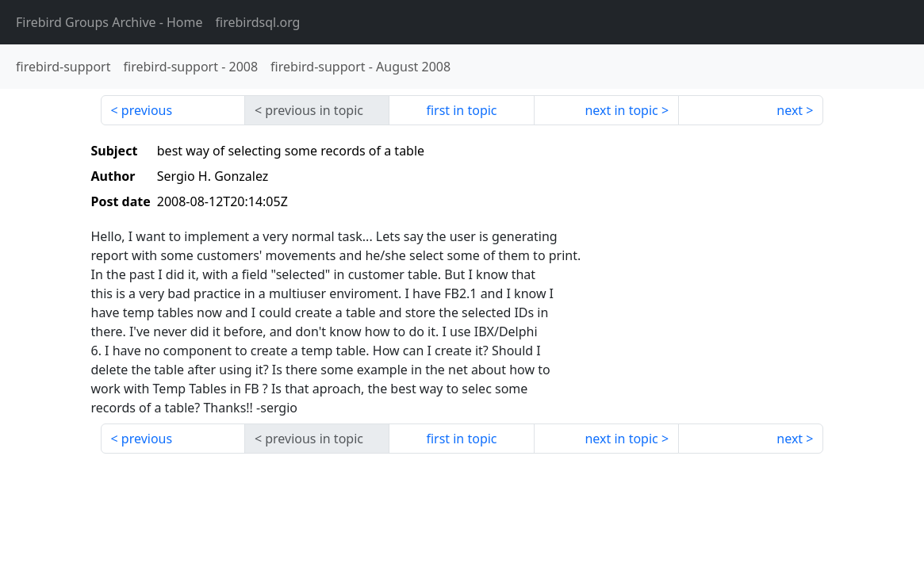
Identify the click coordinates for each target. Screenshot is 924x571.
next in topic (621, 110)
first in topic (461, 110)
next (790, 110)
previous (147, 110)
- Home (109, 22)
